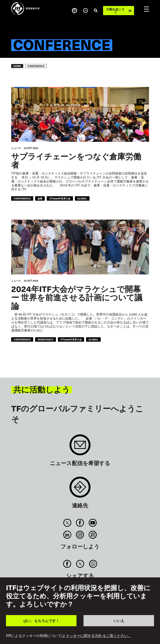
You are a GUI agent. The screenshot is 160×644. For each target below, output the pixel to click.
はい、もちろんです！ (41, 621)
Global (82, 198)
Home (17, 66)
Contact (80, 489)
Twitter (67, 523)
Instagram (80, 535)
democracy (46, 339)
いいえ (119, 621)
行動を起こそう (115, 11)
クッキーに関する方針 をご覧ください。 (99, 636)
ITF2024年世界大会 (60, 198)
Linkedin (67, 535)
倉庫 (40, 198)
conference (22, 198)
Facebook (80, 523)
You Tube (93, 523)
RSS (93, 535)
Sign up (80, 447)
